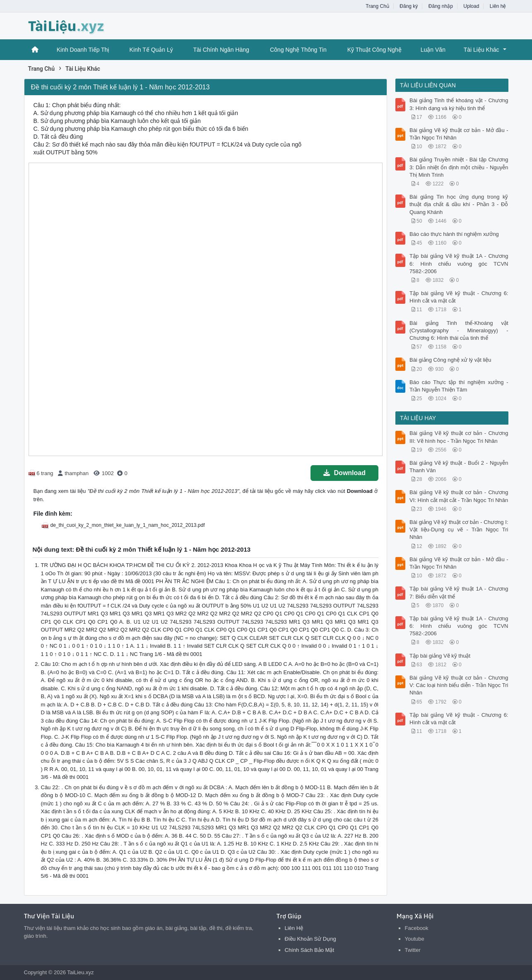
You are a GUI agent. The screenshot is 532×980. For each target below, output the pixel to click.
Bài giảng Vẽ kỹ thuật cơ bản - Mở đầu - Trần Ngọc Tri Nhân (459, 134)
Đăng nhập (441, 6)
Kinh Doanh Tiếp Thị (83, 50)
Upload (471, 6)
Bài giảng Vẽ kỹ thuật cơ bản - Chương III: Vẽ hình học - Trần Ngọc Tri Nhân (459, 437)
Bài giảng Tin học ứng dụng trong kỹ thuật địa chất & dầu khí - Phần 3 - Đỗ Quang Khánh (459, 204)
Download (344, 473)
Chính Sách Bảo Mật (310, 950)
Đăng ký (409, 6)
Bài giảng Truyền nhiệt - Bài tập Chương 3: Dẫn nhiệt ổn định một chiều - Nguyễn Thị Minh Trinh (459, 167)
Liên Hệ (294, 928)
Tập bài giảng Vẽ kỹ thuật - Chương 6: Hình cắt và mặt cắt (459, 297)
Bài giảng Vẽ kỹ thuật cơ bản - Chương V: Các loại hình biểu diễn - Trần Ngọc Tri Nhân (459, 685)
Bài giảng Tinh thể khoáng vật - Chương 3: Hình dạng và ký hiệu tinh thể (459, 104)
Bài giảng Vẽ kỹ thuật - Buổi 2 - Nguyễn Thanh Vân (459, 467)
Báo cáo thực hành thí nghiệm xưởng (454, 234)
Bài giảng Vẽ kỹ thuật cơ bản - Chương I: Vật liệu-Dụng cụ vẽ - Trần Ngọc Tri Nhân (459, 530)
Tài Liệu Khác (481, 50)
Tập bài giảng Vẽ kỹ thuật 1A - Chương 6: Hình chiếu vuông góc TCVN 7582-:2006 (459, 263)
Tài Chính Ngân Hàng (221, 50)
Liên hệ (498, 6)
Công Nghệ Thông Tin (298, 50)
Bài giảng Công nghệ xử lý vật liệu (450, 360)
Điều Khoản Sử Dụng (311, 939)
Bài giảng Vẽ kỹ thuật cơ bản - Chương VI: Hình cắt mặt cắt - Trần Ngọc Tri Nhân (459, 496)
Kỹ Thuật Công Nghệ (374, 50)
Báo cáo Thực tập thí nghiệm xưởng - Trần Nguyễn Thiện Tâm (459, 386)
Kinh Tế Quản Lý (151, 50)
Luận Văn (433, 50)
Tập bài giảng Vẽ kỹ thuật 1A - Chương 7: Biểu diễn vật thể (459, 592)
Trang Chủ (377, 6)
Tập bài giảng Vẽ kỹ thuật (440, 656)
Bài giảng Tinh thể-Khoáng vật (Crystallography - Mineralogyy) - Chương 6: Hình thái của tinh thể (459, 330)
